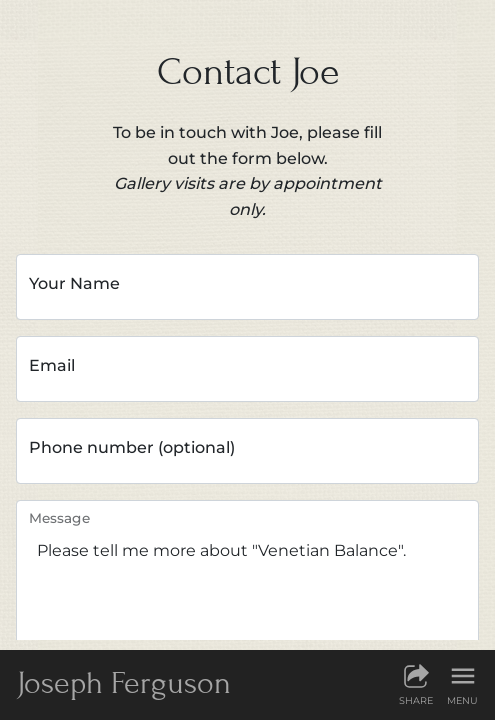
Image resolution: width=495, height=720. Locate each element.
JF (124, 683)
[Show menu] (462, 684)
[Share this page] (416, 684)
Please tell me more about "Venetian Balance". (247, 580)
